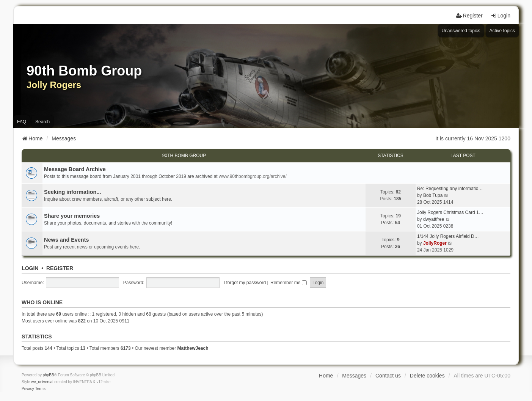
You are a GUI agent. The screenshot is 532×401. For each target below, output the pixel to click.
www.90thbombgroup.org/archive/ (253, 176)
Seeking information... (72, 192)
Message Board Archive (75, 169)
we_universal (42, 382)
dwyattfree (434, 219)
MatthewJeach (193, 348)
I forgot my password (245, 283)
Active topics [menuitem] (502, 31)
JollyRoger (435, 243)
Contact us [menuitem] (388, 376)
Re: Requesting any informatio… (450, 189)
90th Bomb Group (184, 156)
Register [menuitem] (469, 16)
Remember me (289, 283)
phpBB (49, 375)
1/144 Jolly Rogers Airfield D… (448, 236)
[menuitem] (28, 389)
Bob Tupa (433, 195)
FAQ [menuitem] (22, 122)
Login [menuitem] (501, 16)
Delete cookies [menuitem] (427, 376)
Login (30, 268)
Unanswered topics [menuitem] (461, 31)
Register (60, 268)
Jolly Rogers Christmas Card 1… (450, 212)
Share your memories (72, 216)
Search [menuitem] (42, 122)
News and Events (66, 240)
